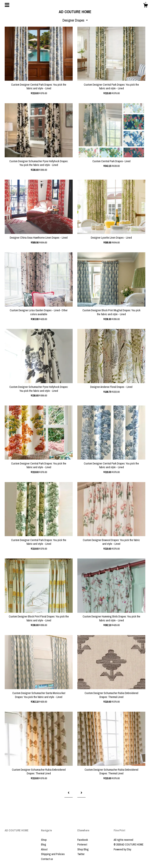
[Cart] (146, 6)
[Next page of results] (81, 793)
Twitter (81, 854)
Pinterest (82, 844)
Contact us (47, 859)
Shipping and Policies (53, 854)
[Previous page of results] (69, 793)
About (44, 849)
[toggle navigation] (7, 5)
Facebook (83, 840)
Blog (44, 844)
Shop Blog (83, 849)
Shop (44, 840)
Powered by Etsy (122, 849)
